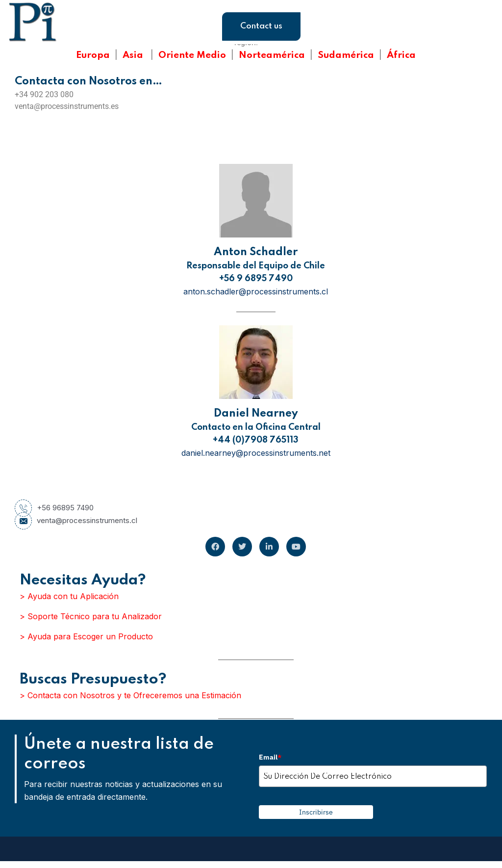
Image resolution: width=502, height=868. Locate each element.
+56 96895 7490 (54, 508)
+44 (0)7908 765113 (256, 440)
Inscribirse (316, 812)
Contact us (261, 26)
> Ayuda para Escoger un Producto (86, 636)
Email (270, 757)
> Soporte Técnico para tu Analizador (91, 616)
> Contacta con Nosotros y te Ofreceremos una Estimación (130, 695)
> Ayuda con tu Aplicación (69, 596)
